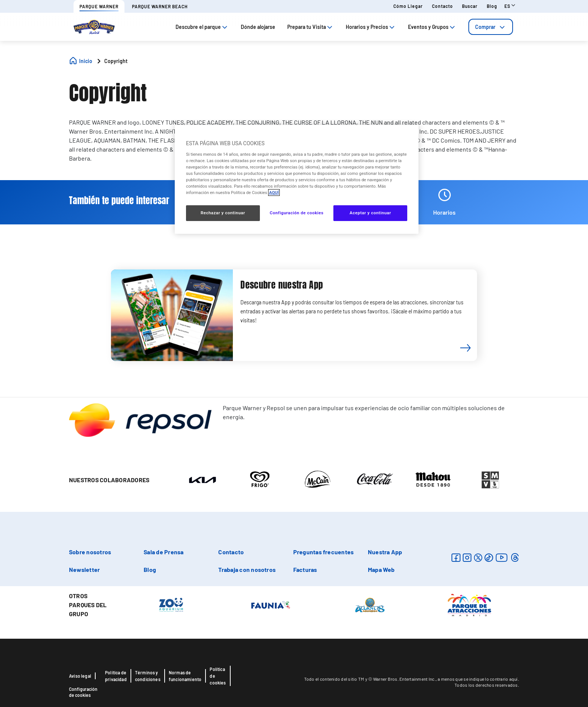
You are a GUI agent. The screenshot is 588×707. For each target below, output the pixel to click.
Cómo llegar (408, 6)
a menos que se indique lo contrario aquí (478, 679)
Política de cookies (218, 676)
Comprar (491, 27)
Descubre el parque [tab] (202, 27)
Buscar (470, 6)
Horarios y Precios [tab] (371, 27)
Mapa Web (381, 569)
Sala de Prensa (163, 552)
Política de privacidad (116, 676)
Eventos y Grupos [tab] (432, 27)
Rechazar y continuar (223, 213)
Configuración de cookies (83, 692)
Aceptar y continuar (370, 213)
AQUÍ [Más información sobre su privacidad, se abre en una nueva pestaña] (274, 193)
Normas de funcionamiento (185, 676)
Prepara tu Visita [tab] (310, 27)
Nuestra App (385, 552)
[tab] (491, 27)
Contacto (442, 6)
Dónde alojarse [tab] (258, 27)
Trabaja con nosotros (247, 569)
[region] (297, 179)
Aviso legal (80, 676)
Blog (492, 6)
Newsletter (84, 569)
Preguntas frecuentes (324, 552)
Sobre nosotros (90, 552)
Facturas (305, 569)
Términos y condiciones (148, 676)
